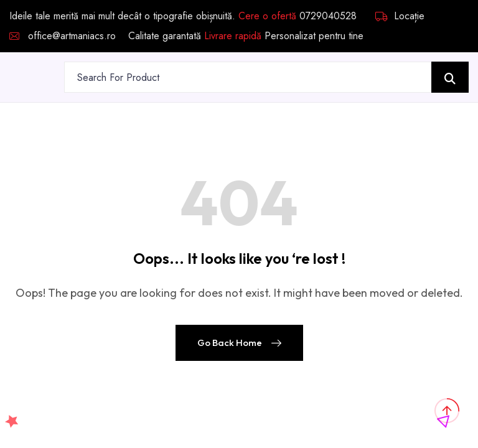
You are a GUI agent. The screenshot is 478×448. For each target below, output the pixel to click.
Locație (400, 16)
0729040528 (328, 16)
